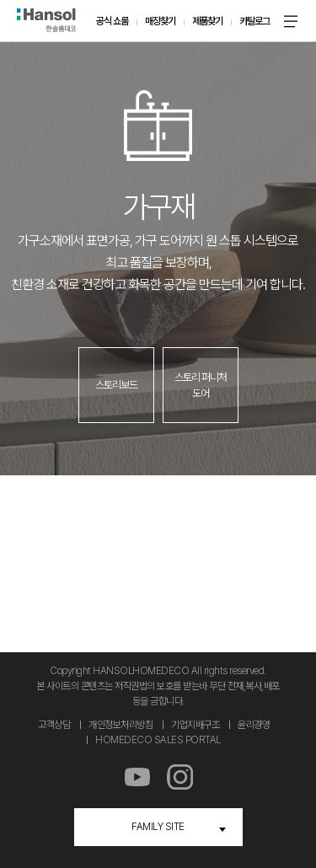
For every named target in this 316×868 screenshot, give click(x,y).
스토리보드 (116, 385)
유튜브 (137, 778)
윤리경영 (254, 725)
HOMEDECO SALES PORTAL (158, 740)
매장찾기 (160, 21)
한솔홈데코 (46, 20)
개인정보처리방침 (121, 725)
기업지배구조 (195, 725)
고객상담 (54, 725)
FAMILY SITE (158, 827)
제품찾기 (207, 21)
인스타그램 (180, 778)
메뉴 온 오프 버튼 (291, 21)
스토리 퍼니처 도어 (201, 386)
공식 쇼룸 (112, 21)
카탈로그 (254, 21)
